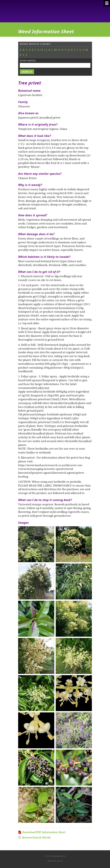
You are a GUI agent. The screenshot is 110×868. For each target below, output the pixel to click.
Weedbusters (42, 11)
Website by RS (55, 861)
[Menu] (107, 3)
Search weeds (28, 61)
